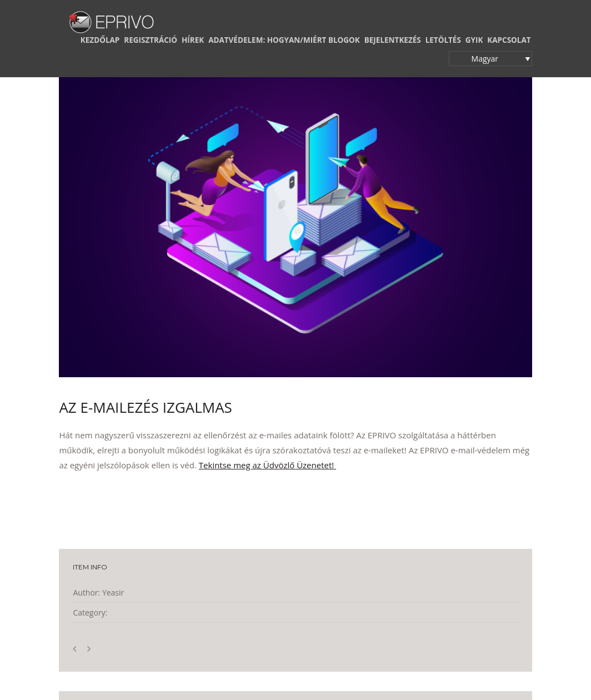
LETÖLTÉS (443, 40)
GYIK (474, 40)
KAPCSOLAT (509, 40)
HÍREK (193, 40)
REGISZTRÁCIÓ (151, 40)
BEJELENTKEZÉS (393, 40)
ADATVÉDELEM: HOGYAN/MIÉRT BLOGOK (284, 40)
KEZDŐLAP (100, 40)
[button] (490, 59)
